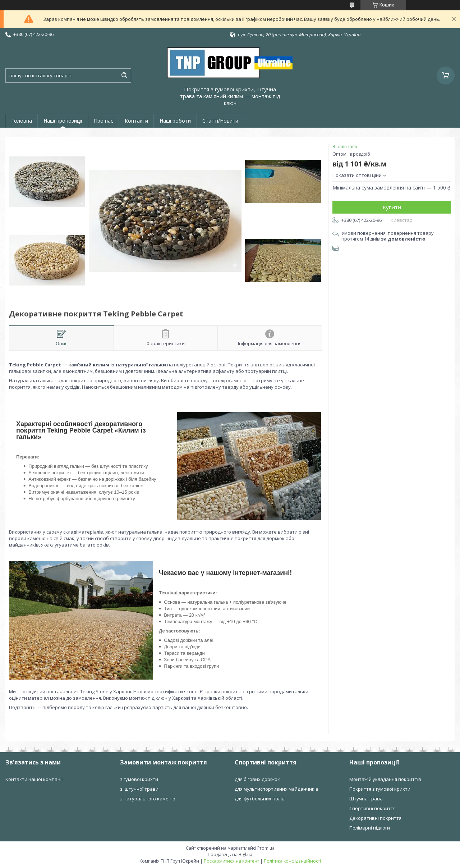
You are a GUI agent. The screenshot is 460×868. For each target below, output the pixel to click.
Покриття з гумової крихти (380, 789)
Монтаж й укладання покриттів (385, 779)
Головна (22, 121)
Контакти (136, 121)
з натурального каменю (148, 799)
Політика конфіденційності (292, 861)
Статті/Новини (220, 121)
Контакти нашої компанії (34, 779)
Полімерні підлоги (370, 828)
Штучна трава (366, 799)
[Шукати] (124, 76)
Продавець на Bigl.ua (230, 855)
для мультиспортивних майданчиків (277, 789)
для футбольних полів (260, 799)
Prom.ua (266, 848)
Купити (392, 207)
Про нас (103, 121)
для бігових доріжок (257, 779)
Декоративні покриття (375, 818)
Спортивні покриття (372, 808)
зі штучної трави (139, 789)
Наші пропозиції (63, 121)
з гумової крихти (139, 779)
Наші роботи (175, 121)
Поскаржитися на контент (231, 861)
